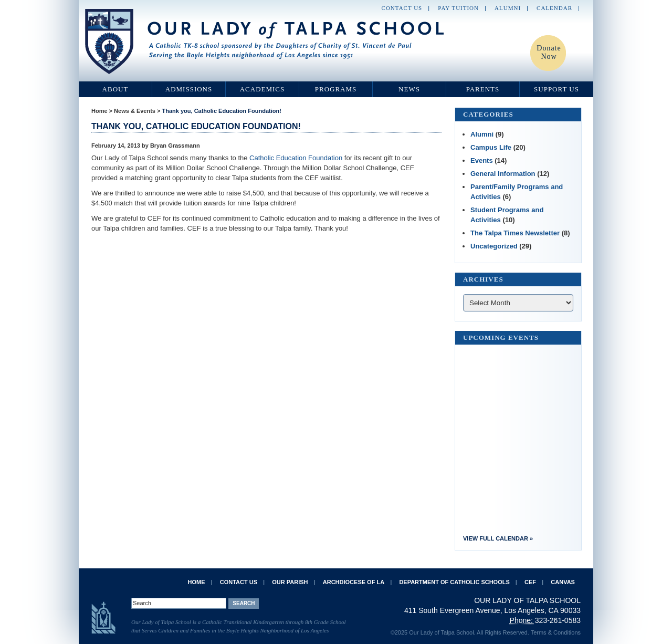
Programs (336, 89)
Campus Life (491, 147)
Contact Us (402, 8)
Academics (262, 89)
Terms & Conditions (556, 632)
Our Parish (290, 582)
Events (482, 160)
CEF (530, 582)
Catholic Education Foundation (296, 158)
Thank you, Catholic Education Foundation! (222, 111)
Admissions (189, 89)
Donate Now (549, 52)
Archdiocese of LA (354, 582)
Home (99, 111)
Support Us (556, 89)
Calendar (554, 8)
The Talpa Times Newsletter (515, 233)
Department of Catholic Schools (454, 582)
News (409, 89)
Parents (483, 89)
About (115, 89)
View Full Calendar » (498, 538)
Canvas (563, 582)
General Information (503, 174)
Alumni (508, 8)
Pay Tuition (458, 8)
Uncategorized (494, 246)
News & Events (135, 111)
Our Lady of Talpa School (265, 41)
